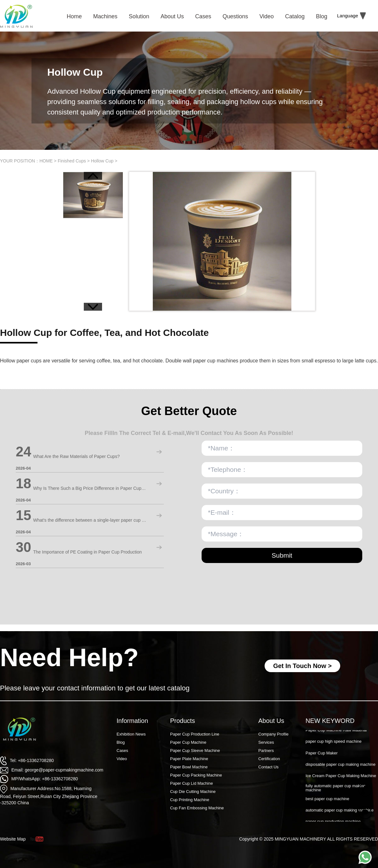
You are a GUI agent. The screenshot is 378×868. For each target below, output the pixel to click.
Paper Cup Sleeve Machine (195, 751)
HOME (46, 161)
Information (132, 721)
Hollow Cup (102, 161)
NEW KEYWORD (330, 721)
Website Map (13, 839)
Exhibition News (131, 734)
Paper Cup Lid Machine (192, 783)
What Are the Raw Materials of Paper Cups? (76, 456)
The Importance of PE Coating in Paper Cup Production (87, 552)
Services (266, 742)
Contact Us (268, 767)
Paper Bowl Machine (189, 767)
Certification (269, 759)
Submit (282, 555)
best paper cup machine (327, 802)
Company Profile (273, 734)
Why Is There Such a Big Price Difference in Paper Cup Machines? (90, 488)
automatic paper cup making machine (340, 814)
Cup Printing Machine (190, 800)
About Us (271, 721)
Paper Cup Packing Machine (196, 775)
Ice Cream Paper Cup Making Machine (341, 779)
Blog (121, 742)
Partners (266, 751)
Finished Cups (72, 161)
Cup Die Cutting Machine (193, 792)
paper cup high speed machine (334, 745)
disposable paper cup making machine (341, 768)
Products (183, 721)
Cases (122, 751)
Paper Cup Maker (322, 757)
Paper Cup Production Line (195, 734)
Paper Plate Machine (189, 759)
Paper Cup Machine (188, 742)
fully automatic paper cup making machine (335, 791)
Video (122, 759)
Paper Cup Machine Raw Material (336, 733)
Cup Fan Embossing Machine (197, 808)
